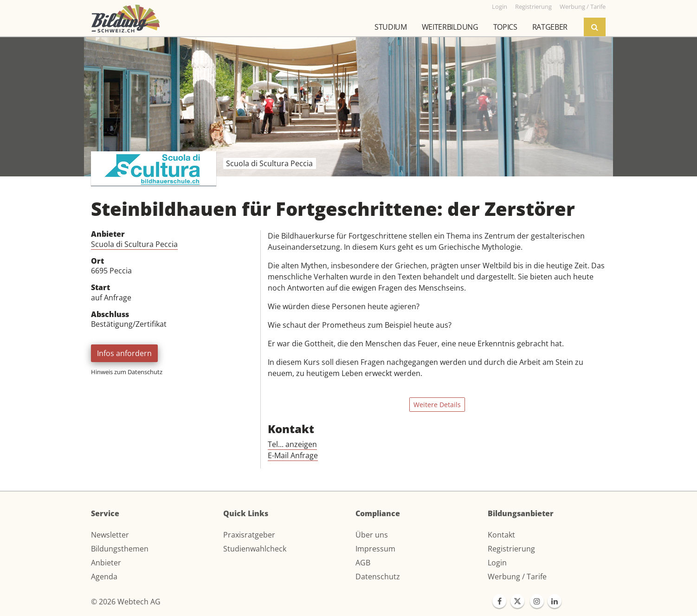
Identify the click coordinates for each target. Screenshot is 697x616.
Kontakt (501, 535)
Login (497, 563)
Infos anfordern (124, 353)
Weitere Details (437, 405)
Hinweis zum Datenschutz (127, 372)
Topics (505, 27)
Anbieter (106, 563)
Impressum (375, 549)
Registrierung (511, 549)
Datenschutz (378, 577)
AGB (363, 563)
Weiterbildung (450, 27)
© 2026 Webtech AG (126, 602)
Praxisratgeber (249, 535)
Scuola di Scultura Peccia (134, 244)
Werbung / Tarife (517, 577)
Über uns (372, 535)
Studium (391, 27)
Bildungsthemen (120, 549)
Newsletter (110, 535)
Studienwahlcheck (255, 549)
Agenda (104, 577)
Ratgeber (550, 27)
